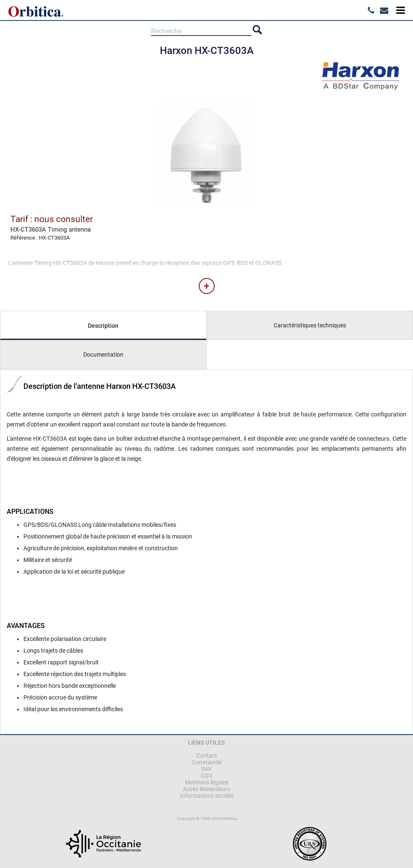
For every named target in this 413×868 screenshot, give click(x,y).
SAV (206, 769)
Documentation (103, 355)
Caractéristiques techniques (310, 325)
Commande (207, 762)
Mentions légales (207, 782)
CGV (207, 776)
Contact (207, 756)
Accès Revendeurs (206, 789)
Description (103, 326)
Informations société (207, 796)
